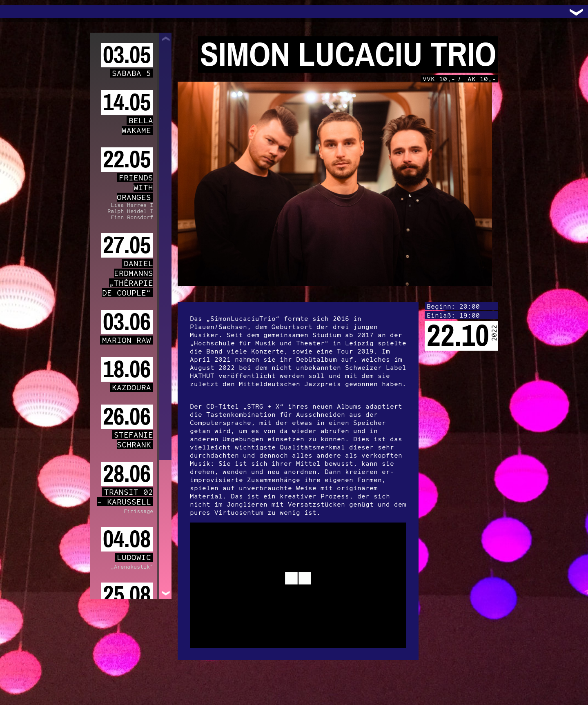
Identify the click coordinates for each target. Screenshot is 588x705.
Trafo (16, 11)
